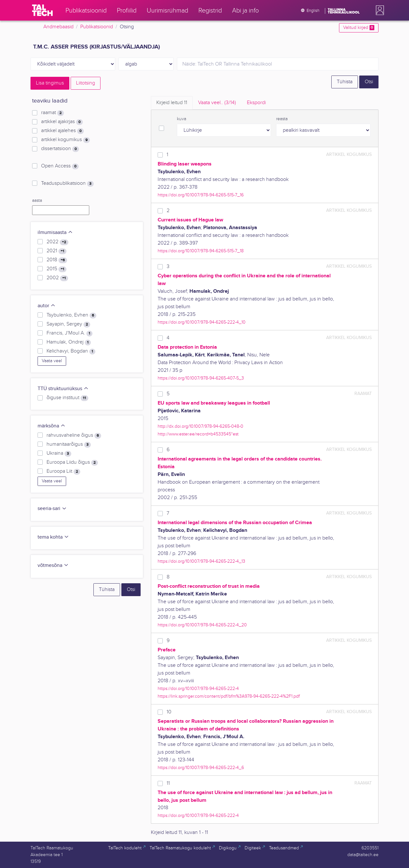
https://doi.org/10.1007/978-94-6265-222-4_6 (201, 768)
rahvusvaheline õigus (74, 435)
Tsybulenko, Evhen (71, 315)
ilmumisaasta (55, 233)
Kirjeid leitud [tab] (172, 103)
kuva (182, 119)
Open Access (60, 166)
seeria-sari (52, 509)
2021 (57, 251)
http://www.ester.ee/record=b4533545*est (198, 434)
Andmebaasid (58, 27)
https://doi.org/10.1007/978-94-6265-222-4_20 (202, 625)
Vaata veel (52, 361)
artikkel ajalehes (62, 131)
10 (169, 712)
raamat (52, 113)
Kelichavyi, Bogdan (71, 351)
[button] (379, 10)
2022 (57, 242)
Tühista (345, 82)
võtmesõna (53, 565)
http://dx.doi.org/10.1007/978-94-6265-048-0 (200, 426)
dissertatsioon (60, 149)
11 (168, 783)
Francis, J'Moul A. (70, 333)
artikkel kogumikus (65, 140)
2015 (57, 269)
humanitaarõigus (69, 444)
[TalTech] (42, 10)
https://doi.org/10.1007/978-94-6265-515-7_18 (201, 251)
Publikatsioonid (97, 27)
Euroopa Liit (63, 471)
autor (47, 306)
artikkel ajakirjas (62, 122)
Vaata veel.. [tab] (217, 103)
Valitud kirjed (359, 28)
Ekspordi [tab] (256, 103)
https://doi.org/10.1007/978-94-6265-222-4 (198, 689)
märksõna (52, 426)
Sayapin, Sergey (68, 324)
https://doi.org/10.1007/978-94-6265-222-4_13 (201, 561)
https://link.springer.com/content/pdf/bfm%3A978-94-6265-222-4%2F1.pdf (229, 696)
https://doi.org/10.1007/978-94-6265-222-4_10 (202, 322)
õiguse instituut (67, 398)
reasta (282, 119)
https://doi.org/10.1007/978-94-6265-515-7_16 (201, 195)
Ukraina (59, 453)
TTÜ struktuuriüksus (63, 389)
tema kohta (53, 537)
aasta (37, 201)
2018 (57, 260)
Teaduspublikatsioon (67, 183)
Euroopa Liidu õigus (72, 462)
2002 (57, 278)
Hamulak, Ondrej (69, 342)
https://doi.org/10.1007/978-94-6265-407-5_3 (201, 378)
